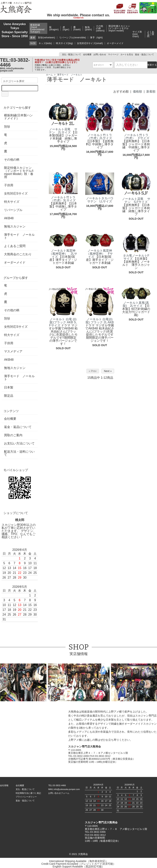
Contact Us (79, 18)
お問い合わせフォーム (59, 793)
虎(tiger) (66, 28)
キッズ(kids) (45, 43)
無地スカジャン (15, 227)
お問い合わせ (100, 54)
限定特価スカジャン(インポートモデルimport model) (119, 28)
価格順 (137, 92)
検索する (152, 65)
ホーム (49, 75)
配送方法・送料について (19, 453)
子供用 (9, 185)
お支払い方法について (19, 443)
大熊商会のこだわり (18, 254)
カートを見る (127, 54)
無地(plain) (88, 28)
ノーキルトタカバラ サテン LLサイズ (101, 200)
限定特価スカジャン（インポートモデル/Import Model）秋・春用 (19, 172)
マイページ (113, 54)
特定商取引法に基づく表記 (28, 793)
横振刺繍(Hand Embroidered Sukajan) (37, 28)
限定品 (9, 396)
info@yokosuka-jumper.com (12, 70)
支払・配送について (72, 54)
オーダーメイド (115, 43)
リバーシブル (13, 210)
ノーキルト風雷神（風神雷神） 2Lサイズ (63, 254)
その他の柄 (12, 160)
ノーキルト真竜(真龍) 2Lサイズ (136, 304)
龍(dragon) (54, 28)
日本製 (9, 388)
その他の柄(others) (100, 28)
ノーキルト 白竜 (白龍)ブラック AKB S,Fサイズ (63, 322)
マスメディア (13, 351)
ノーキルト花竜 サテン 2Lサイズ (63, 131)
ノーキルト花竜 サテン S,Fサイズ (136, 200)
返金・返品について (144, 54)
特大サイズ (12, 202)
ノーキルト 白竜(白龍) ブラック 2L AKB (100, 321)
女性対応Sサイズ (16, 194)
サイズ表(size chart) (137, 34)
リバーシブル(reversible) (73, 38)
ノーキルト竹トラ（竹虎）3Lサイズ (63, 199)
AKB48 (9, 218)
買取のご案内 (13, 435)
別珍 (7, 127)
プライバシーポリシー (26, 797)
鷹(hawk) (77, 28)
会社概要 (87, 54)
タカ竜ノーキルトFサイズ (136, 257)
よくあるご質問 (151, 34)
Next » (108, 371)
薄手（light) (96, 38)
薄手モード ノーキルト (70, 75)
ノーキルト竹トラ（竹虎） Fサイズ (136, 137)
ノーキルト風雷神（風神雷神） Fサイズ (100, 254)
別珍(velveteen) (47, 38)
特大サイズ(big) (64, 43)
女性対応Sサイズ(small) (90, 43)
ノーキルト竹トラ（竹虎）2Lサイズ (100, 137)
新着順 (151, 92)
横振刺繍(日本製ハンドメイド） (18, 117)
